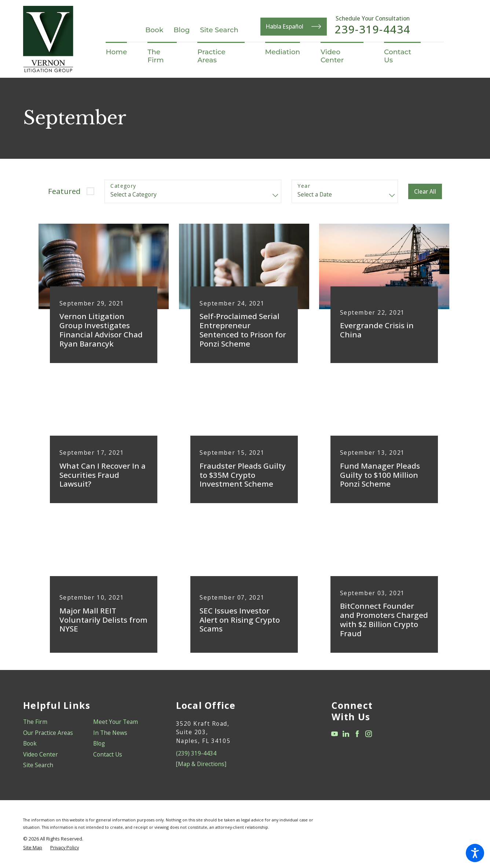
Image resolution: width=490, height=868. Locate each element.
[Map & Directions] (201, 764)
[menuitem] (121, 52)
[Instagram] (369, 734)
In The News (110, 733)
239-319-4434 (373, 29)
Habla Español (293, 26)
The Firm (35, 722)
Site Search (219, 30)
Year (304, 186)
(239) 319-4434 (196, 753)
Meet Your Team (116, 722)
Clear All (425, 191)
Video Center (41, 754)
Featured (64, 191)
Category (123, 186)
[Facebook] (357, 734)
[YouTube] (334, 734)
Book (154, 30)
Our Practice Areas (48, 733)
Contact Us (108, 754)
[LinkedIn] (346, 734)
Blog (182, 30)
